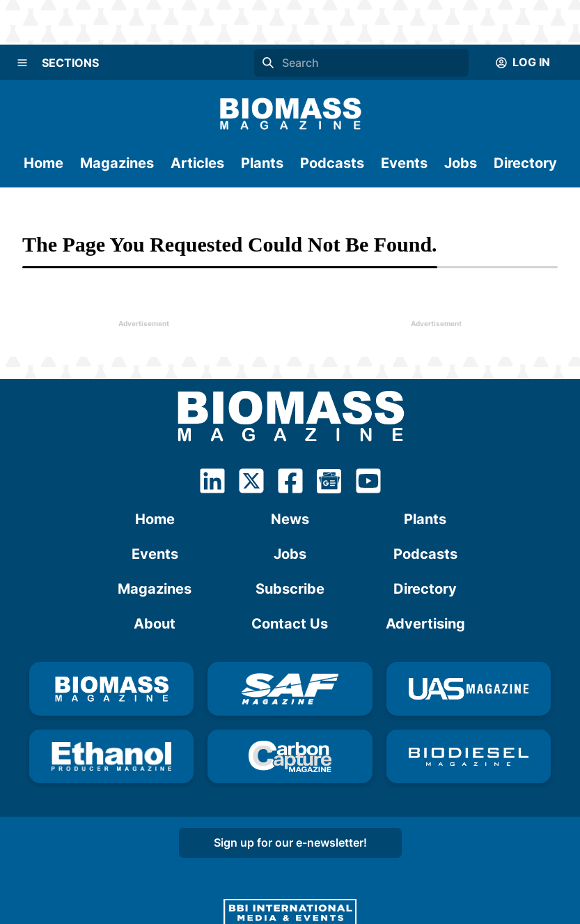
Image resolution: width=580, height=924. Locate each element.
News (290, 519)
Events (404, 163)
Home (44, 163)
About (155, 624)
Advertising (425, 624)
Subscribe (290, 589)
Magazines (117, 163)
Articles (197, 163)
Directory (525, 163)
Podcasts (332, 163)
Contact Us (290, 624)
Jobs (461, 163)
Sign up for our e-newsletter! (290, 842)
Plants (262, 163)
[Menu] (22, 63)
